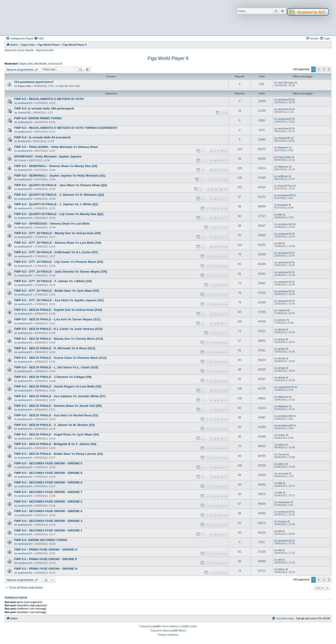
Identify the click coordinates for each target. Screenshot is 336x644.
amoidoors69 (285, 195)
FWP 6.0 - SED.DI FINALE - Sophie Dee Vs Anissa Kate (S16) (58, 310)
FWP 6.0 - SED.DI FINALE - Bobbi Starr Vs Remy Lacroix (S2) (59, 454)
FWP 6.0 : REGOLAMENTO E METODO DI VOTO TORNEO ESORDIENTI (66, 128)
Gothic (281, 435)
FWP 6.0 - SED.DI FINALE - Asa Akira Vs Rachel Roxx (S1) (56, 415)
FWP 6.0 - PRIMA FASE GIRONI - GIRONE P (46, 559)
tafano (281, 445)
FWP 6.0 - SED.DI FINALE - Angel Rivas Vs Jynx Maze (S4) (57, 434)
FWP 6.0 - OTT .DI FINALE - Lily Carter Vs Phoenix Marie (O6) (59, 262)
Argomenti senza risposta (19, 50)
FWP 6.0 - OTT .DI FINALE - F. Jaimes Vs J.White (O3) (53, 281)
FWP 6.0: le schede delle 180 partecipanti (44, 108)
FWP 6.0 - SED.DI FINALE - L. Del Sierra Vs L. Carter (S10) (56, 367)
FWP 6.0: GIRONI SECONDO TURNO (41, 540)
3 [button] (324, 69)
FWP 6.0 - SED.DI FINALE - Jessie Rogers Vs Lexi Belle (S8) (58, 386)
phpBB (156, 626)
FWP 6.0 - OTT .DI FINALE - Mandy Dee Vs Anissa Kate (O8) (58, 233)
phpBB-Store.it (178, 631)
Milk (280, 215)
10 (225, 180)
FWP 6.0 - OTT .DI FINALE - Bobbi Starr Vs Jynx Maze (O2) (57, 291)
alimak (281, 329)
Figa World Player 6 (168, 58)
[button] (329, 69)
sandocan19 (55, 64)
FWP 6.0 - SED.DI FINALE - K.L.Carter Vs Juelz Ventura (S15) (58, 329)
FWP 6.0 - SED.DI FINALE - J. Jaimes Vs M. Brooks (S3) (54, 425)
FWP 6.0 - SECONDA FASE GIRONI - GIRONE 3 (48, 521)
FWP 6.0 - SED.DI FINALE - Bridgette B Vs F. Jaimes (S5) (55, 444)
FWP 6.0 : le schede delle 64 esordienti (42, 137)
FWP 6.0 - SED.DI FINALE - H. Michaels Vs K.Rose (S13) (55, 348)
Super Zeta (26, 64)
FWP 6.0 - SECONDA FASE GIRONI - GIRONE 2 (48, 502)
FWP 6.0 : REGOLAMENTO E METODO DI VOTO (49, 99)
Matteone (283, 147)
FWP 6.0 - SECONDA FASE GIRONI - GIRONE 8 (48, 482)
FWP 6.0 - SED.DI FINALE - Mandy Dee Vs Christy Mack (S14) (59, 339)
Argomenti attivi (45, 50)
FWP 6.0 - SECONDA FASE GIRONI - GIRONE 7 (48, 492)
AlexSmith (41, 64)
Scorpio (282, 521)
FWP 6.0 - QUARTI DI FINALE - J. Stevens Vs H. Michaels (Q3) (59, 195)
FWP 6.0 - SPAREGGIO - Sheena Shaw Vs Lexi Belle (52, 224)
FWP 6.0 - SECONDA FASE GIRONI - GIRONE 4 (48, 511)
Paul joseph (284, 157)
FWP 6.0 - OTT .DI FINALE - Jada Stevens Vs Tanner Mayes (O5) (61, 272)
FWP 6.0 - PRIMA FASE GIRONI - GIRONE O (46, 550)
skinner (282, 320)
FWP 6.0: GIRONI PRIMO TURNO (38, 118)
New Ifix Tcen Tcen (69, 86)
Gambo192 (24, 113)
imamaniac (284, 502)
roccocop (283, 473)
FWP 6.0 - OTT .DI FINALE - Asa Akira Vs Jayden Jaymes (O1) (59, 300)
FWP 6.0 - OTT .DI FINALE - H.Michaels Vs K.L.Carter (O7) (56, 252)
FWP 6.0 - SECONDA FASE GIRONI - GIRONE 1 (48, 530)
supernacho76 (286, 387)
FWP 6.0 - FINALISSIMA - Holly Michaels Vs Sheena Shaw (56, 147)
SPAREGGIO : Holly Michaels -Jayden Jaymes (48, 156)
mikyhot (282, 310)
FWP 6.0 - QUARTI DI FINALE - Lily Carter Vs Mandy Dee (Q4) (59, 214)
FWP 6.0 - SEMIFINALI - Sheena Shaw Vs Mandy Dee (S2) (56, 166)
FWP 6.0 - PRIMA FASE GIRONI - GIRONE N (46, 569)
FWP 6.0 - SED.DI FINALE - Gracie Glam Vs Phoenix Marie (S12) (60, 358)
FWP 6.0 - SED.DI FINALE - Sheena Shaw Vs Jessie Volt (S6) (58, 406)
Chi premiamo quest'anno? (34, 82)
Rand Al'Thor (285, 186)
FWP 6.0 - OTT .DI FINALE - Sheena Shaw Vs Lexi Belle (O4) (58, 243)
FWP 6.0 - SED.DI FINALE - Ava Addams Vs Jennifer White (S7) (60, 396)
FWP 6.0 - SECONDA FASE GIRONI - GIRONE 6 (48, 473)
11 (225, 190)
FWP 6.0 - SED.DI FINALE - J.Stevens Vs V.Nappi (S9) (53, 377)
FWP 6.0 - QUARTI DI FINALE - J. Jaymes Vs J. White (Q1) (56, 204)
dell (280, 243)
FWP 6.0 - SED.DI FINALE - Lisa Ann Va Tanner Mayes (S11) (58, 319)
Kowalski (283, 205)
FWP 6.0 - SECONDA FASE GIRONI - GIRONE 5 (48, 463)
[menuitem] (39, 38)
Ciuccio (22, 160)
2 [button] (319, 69)
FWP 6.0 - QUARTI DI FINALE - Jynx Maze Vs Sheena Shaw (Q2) (61, 185)
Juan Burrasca (286, 82)
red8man (283, 176)
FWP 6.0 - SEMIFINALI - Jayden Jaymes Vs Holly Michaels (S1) (60, 176)
